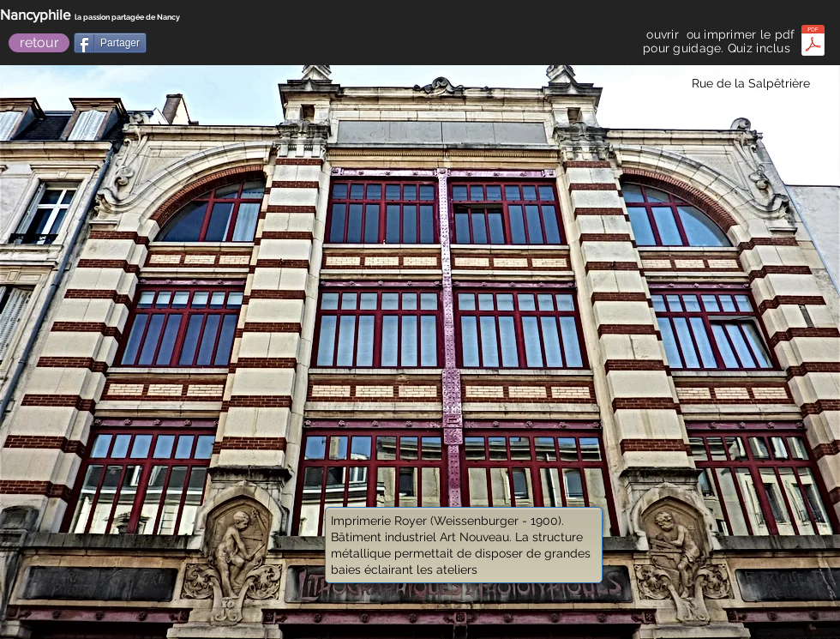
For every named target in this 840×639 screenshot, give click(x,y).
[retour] (39, 43)
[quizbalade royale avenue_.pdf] (813, 42)
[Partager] (110, 43)
